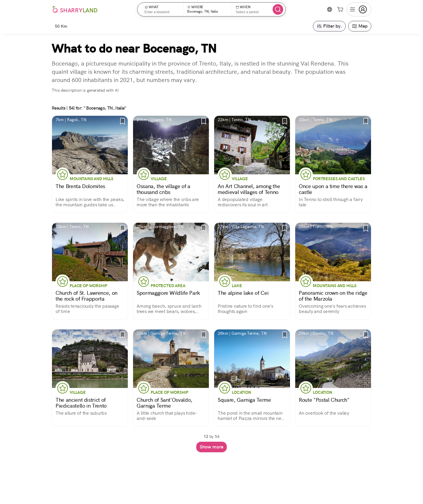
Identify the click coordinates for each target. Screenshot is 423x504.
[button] (162, 9)
